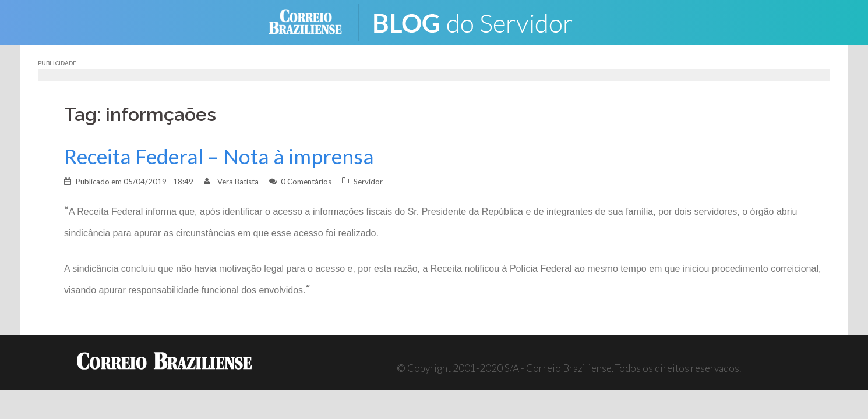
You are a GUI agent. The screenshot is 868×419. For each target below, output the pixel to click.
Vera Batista (238, 182)
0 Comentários (306, 182)
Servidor (368, 182)
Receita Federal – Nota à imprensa (219, 156)
